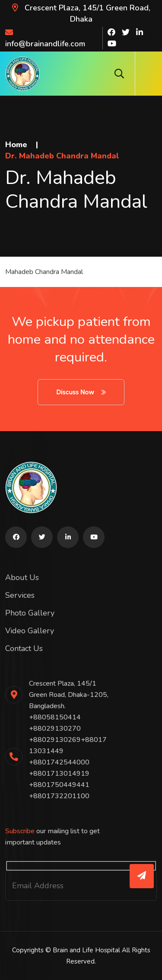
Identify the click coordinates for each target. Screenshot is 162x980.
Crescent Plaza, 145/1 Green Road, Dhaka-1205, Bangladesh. (69, 695)
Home (16, 145)
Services (20, 595)
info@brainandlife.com (45, 39)
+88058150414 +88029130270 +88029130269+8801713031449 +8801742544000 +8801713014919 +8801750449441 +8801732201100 (68, 757)
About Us (22, 577)
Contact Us (24, 648)
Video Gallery (30, 631)
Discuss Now (81, 392)
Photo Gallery (30, 613)
